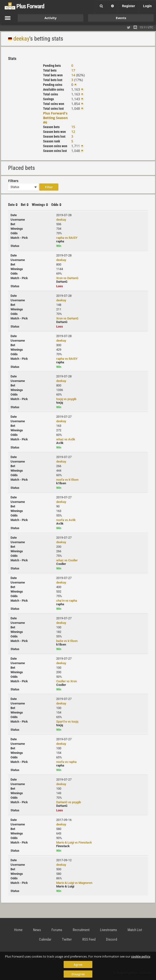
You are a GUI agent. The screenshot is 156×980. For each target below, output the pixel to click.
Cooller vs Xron (67, 681)
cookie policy (141, 956)
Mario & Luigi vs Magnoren (74, 883)
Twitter (67, 939)
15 (73, 127)
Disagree (78, 974)
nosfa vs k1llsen (67, 480)
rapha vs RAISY (67, 238)
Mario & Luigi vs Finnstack (74, 842)
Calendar (45, 939)
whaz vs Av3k (66, 439)
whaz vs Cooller (67, 560)
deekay (21, 39)
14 (73, 75)
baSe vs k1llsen (67, 641)
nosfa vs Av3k (66, 520)
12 (73, 132)
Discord (111, 939)
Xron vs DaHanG (67, 278)
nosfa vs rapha (66, 762)
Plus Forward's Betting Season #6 (55, 118)
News (37, 930)
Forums (57, 930)
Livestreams (109, 930)
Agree (78, 964)
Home (18, 930)
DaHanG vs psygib (69, 802)
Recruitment (81, 930)
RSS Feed (89, 939)
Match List (135, 930)
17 (73, 70)
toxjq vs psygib (66, 399)
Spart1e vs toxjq (67, 722)
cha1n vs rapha (67, 601)
